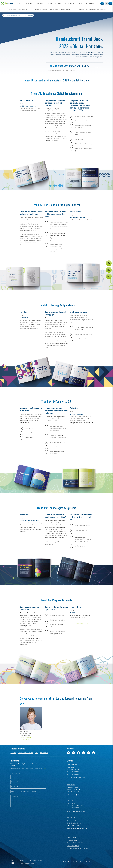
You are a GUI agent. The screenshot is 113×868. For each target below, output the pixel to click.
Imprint (40, 860)
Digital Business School (25, 753)
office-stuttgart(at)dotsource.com (77, 849)
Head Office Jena (72, 765)
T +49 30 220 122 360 (73, 792)
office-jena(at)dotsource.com (76, 777)
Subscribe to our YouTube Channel (89, 753)
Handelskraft (44, 753)
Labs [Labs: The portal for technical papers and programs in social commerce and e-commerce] (36, 753)
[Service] (109, 273)
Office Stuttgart (72, 838)
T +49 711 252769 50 (73, 845)
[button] (102, 4)
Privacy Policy (31, 860)
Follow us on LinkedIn (68, 753)
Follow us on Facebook (78, 753)
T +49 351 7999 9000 (73, 826)
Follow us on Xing (73, 753)
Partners (13, 753)
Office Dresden (72, 818)
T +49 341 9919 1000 (73, 808)
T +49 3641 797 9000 (73, 772)
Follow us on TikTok (94, 753)
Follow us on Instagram (84, 753)
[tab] (107, 4)
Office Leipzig (71, 800)
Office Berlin (71, 784)
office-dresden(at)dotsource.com (77, 829)
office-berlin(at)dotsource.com (76, 795)
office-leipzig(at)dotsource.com (77, 811)
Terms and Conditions (27, 864)
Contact (23, 860)
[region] (56, 10)
